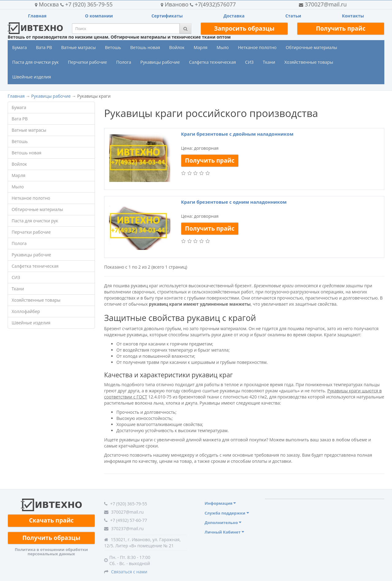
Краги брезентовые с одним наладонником (234, 202)
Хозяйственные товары (309, 62)
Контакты (353, 16)
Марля (201, 47)
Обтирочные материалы (311, 47)
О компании (99, 16)
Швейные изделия (32, 77)
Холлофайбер (26, 311)
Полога (124, 62)
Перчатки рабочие (88, 62)
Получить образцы (51, 538)
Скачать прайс (51, 520)
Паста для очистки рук (36, 62)
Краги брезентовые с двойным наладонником (237, 134)
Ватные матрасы (79, 47)
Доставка (234, 16)
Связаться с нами (129, 572)
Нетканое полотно (257, 47)
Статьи (293, 16)
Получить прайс (341, 28)
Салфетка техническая (212, 62)
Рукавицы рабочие (160, 62)
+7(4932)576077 (198, 4)
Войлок (177, 47)
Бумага (19, 47)
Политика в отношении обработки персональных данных (51, 552)
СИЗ (249, 62)
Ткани (269, 62)
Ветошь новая (145, 47)
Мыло (223, 47)
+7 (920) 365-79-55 (74, 4)
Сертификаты (167, 16)
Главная (37, 16)
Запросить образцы (244, 28)
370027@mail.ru (323, 4)
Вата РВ (44, 47)
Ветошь (113, 47)
